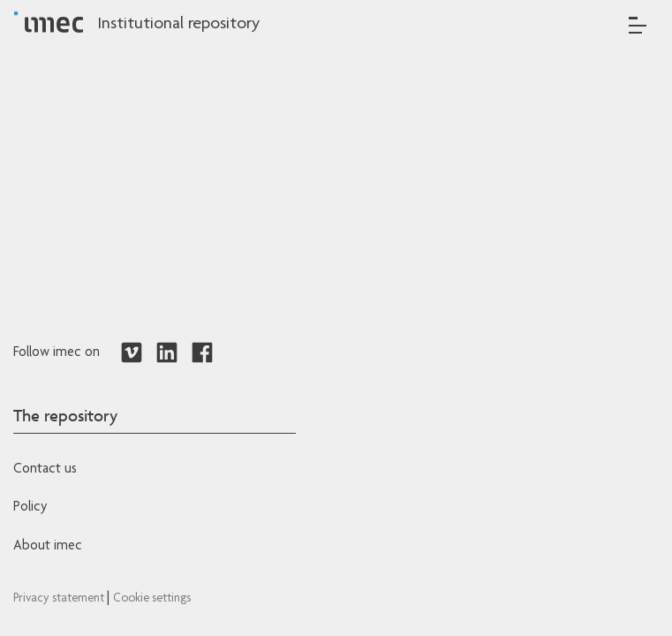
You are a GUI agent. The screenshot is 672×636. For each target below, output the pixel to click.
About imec (48, 547)
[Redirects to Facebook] (202, 353)
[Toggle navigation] (638, 25)
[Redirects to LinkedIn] (167, 353)
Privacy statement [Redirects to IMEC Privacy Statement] (60, 599)
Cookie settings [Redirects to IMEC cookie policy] (152, 599)
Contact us (45, 470)
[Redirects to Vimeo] (132, 353)
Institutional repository (178, 25)
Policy (30, 508)
